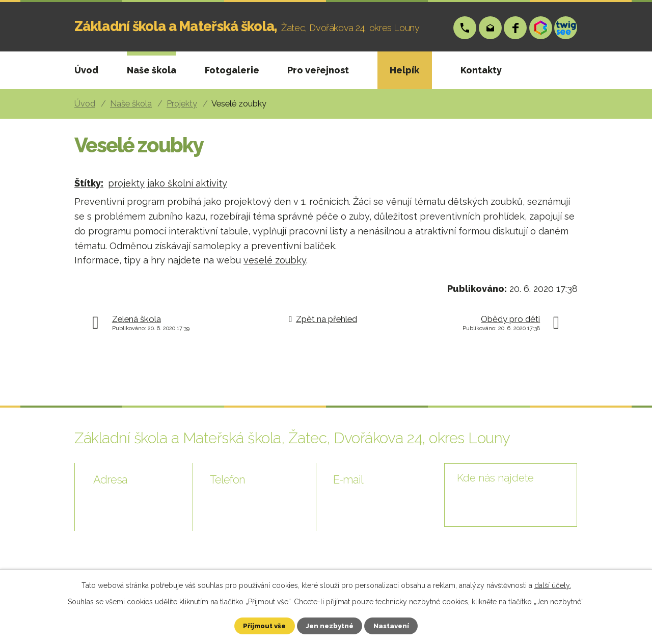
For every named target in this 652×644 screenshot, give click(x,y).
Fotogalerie (232, 70)
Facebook (516, 28)
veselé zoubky (275, 260)
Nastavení (398, 625)
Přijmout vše (258, 625)
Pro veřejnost (318, 70)
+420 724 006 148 (465, 28)
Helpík (404, 70)
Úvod (86, 70)
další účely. (553, 584)
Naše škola (152, 70)
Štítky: (89, 183)
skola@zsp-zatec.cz (491, 28)
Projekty (182, 104)
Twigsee (566, 28)
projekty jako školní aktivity (168, 183)
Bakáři (541, 28)
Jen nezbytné (330, 625)
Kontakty (481, 70)
